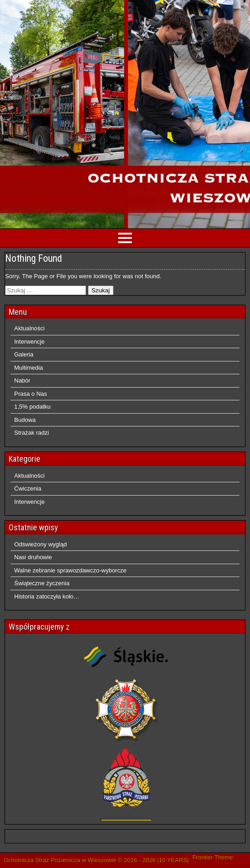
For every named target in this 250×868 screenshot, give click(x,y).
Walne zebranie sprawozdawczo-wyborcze (70, 570)
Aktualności (29, 328)
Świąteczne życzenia (42, 583)
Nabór (22, 380)
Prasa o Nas (31, 394)
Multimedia (29, 368)
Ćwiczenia (28, 488)
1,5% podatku (33, 407)
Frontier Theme (213, 857)
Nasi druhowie (33, 557)
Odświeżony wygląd (41, 544)
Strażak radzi (32, 433)
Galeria (24, 354)
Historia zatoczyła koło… (47, 596)
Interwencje (29, 342)
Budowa (25, 420)
